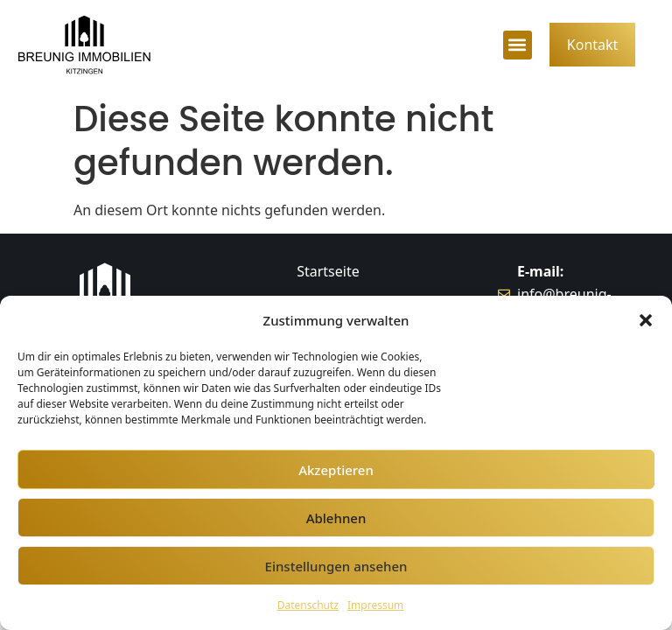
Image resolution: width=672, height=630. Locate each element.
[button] (646, 320)
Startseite (328, 271)
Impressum (375, 605)
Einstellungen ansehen (336, 566)
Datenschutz (308, 605)
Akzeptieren (336, 470)
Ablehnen (336, 518)
